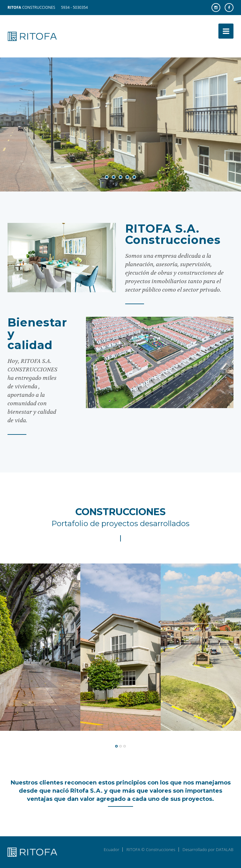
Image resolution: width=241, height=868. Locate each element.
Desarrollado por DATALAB (208, 849)
